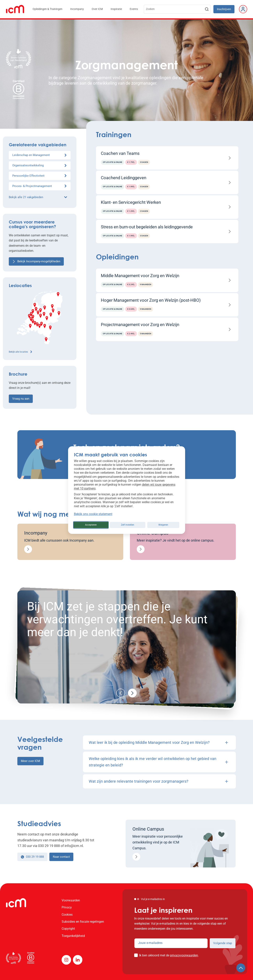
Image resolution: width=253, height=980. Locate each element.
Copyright (68, 929)
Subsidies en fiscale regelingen (83, 922)
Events (134, 9)
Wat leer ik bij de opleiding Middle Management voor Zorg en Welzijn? (158, 742)
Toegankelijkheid (73, 936)
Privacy (67, 907)
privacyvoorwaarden (184, 955)
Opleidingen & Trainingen (47, 9)
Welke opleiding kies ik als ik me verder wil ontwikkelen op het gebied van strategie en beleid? (158, 762)
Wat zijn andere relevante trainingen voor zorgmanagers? (158, 781)
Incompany (77, 9)
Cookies (67, 915)
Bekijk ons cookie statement (93, 514)
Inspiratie (116, 9)
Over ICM (97, 9)
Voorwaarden (71, 900)
